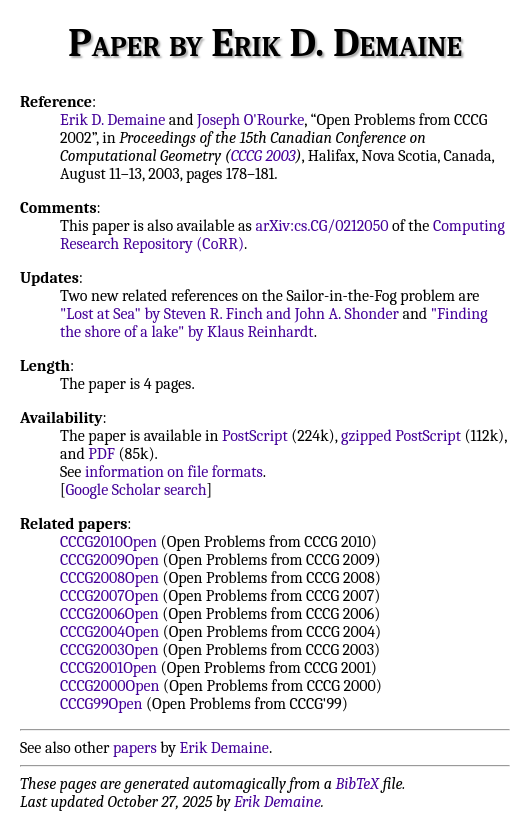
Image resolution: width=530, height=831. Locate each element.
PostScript (255, 436)
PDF (101, 454)
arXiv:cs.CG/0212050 (321, 226)
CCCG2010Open (108, 542)
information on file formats (174, 472)
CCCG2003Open (109, 650)
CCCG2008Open (109, 578)
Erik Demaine (224, 748)
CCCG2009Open (109, 560)
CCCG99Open (101, 704)
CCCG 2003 (263, 156)
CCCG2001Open (108, 668)
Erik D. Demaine (112, 120)
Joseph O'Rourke (250, 120)
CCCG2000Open (110, 686)
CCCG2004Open (109, 632)
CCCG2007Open (109, 596)
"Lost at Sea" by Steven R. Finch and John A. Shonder (229, 314)
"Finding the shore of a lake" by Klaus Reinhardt (274, 323)
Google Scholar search (136, 490)
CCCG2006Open (109, 614)
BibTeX (357, 784)
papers (135, 748)
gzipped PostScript (401, 436)
